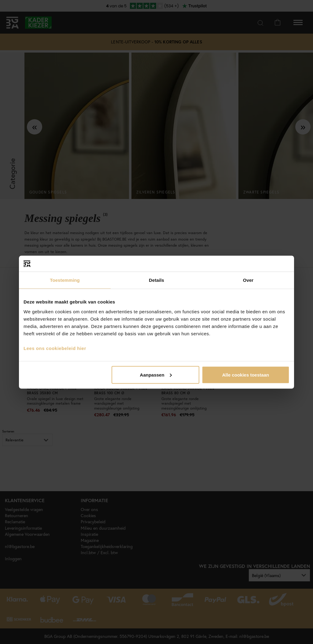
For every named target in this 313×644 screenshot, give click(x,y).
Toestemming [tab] (65, 280)
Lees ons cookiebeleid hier (55, 348)
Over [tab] (248, 280)
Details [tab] (156, 280)
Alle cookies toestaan (246, 375)
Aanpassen (156, 375)
